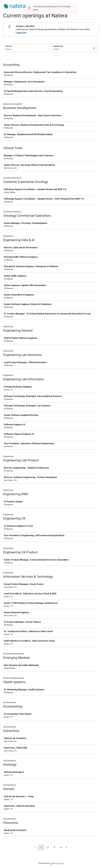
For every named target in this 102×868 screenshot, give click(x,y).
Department (58, 46)
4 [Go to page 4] (61, 847)
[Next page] (66, 848)
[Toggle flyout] (94, 48)
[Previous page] (36, 848)
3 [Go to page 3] (54, 847)
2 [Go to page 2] (48, 847)
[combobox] (53, 49)
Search (8, 46)
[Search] (26, 50)
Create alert (21, 33)
